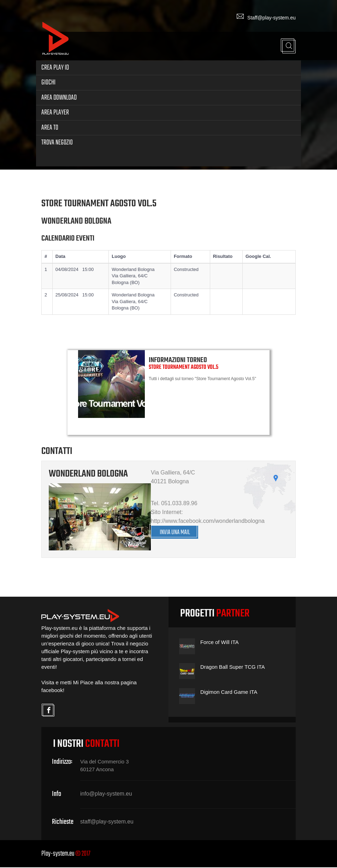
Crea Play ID (55, 67)
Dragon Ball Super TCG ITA (233, 668)
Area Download (59, 97)
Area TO (50, 127)
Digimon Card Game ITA (229, 693)
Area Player (55, 111)
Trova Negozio (57, 141)
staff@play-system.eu (107, 822)
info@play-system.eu (107, 794)
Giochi (48, 82)
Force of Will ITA (220, 643)
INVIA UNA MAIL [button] (176, 533)
